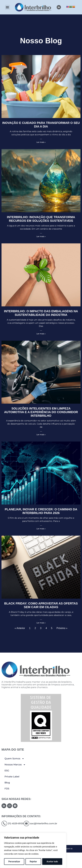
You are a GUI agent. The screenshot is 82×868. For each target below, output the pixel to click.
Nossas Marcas (15, 765)
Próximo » (62, 628)
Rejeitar (33, 862)
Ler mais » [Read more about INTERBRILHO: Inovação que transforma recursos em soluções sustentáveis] (41, 236)
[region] (33, 850)
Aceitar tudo (52, 862)
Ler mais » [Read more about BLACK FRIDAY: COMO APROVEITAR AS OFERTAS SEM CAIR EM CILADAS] (41, 623)
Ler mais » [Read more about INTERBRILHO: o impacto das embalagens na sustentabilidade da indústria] (41, 334)
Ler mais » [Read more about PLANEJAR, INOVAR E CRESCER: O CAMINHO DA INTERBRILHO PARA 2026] (41, 529)
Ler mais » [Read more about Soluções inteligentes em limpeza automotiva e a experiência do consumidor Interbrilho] (41, 435)
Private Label (12, 777)
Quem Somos (14, 759)
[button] (7, 7)
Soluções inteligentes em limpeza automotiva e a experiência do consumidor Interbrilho (41, 412)
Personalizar (14, 862)
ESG (7, 771)
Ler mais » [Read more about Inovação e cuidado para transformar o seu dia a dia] (41, 142)
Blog (7, 783)
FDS (7, 789)
